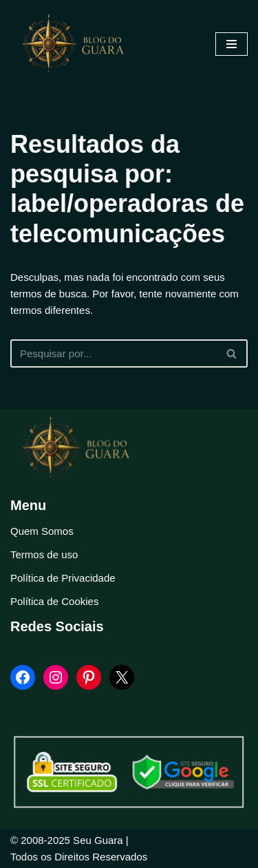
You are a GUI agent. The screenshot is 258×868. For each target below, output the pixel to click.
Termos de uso (44, 554)
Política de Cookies (54, 601)
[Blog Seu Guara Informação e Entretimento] (79, 44)
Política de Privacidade (63, 578)
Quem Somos (42, 531)
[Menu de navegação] (232, 44)
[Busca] (114, 353)
